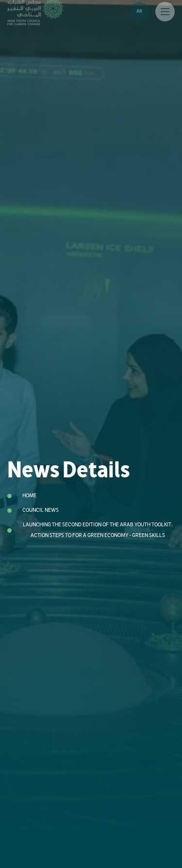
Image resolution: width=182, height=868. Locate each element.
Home (29, 496)
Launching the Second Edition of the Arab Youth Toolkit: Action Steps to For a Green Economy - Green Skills (98, 530)
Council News (41, 510)
